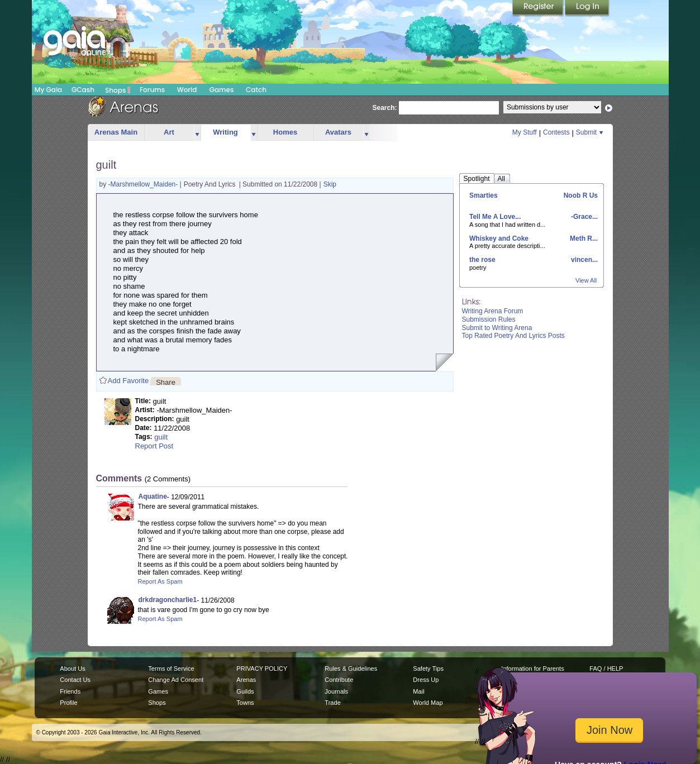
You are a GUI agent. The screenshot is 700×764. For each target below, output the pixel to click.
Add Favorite (128, 381)
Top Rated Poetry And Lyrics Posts (513, 336)
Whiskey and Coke (499, 238)
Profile (68, 703)
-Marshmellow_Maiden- (144, 184)
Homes (285, 132)
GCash (83, 90)
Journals (336, 691)
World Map (428, 703)
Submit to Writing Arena (497, 328)
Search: (385, 108)
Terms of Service (171, 668)
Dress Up (426, 680)
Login (587, 8)
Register (539, 8)
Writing (225, 132)
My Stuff (525, 132)
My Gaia (48, 90)
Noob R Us (580, 195)
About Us (72, 668)
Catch (256, 90)
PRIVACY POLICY (262, 668)
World (187, 90)
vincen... (584, 260)
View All (586, 280)
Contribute (339, 680)
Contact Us (75, 680)
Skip (330, 184)
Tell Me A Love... (495, 217)
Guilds (245, 691)
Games (222, 90)
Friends (70, 691)
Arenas (246, 680)
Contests (556, 132)
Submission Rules (489, 319)
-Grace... (584, 217)
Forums (152, 90)
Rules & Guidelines (351, 668)
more (197, 133)
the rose (482, 260)
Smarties (484, 195)
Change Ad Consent (176, 680)
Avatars (338, 132)
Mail (418, 691)
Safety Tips (428, 668)
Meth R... (583, 238)
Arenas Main (116, 132)
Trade (332, 703)
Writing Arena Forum (493, 311)
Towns (245, 703)
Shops (118, 90)
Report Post (154, 446)
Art (169, 132)
